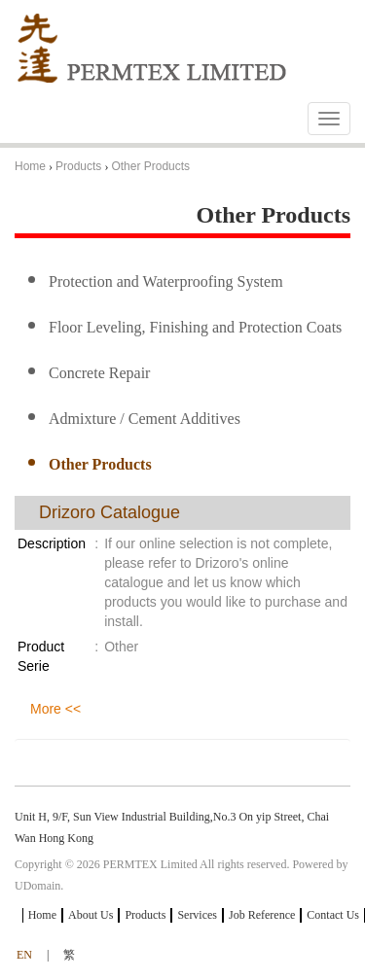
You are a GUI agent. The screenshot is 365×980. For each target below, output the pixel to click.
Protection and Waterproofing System (166, 281)
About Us (91, 915)
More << (55, 709)
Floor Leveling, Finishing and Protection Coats (195, 327)
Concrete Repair (99, 373)
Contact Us (333, 915)
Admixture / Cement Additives (145, 419)
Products (78, 166)
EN (24, 955)
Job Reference (262, 915)
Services (197, 915)
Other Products (150, 166)
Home (30, 166)
